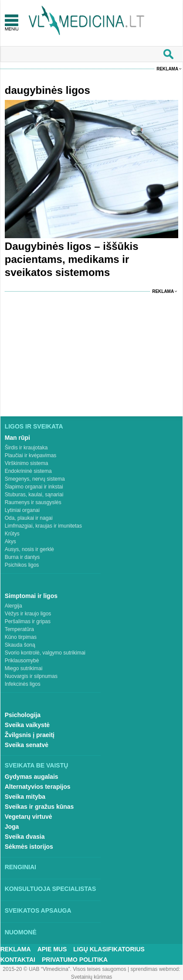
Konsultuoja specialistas (51, 889)
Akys (10, 541)
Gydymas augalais (32, 777)
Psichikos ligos (22, 565)
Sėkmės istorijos (29, 847)
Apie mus (52, 949)
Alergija (14, 606)
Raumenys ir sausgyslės (33, 502)
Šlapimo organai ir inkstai (34, 487)
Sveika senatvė (27, 745)
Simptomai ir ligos (31, 596)
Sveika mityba (25, 797)
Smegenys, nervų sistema (35, 479)
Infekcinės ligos (23, 684)
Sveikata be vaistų (37, 765)
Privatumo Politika (75, 960)
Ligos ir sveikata (34, 426)
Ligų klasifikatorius (109, 949)
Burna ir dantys (22, 557)
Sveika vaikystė (27, 725)
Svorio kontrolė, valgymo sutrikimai (45, 653)
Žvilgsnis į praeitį (30, 735)
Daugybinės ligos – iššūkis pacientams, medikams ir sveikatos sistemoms (72, 259)
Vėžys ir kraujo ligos (28, 614)
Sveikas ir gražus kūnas (39, 807)
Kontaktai (18, 960)
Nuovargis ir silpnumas (31, 676)
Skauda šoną (20, 645)
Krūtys (12, 534)
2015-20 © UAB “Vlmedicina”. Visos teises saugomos (64, 969)
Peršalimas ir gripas (28, 621)
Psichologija (23, 715)
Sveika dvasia (25, 837)
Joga (12, 827)
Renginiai (20, 867)
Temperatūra (19, 629)
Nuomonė (21, 932)
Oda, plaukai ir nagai (29, 518)
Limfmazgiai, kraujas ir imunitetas (43, 526)
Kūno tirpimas (21, 637)
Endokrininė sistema (28, 471)
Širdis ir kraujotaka (26, 448)
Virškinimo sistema (27, 463)
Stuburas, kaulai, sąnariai (34, 495)
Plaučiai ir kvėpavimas (31, 455)
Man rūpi (17, 438)
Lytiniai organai (22, 510)
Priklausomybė (22, 661)
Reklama (167, 69)
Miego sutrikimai (24, 668)
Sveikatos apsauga (38, 910)
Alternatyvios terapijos (38, 787)
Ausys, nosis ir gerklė (29, 549)
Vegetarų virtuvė (29, 817)
